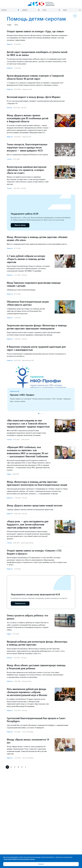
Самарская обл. (27, 89)
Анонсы (9, 108)
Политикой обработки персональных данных (19, 859)
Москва (24, 108)
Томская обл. (25, 440)
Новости (10, 44)
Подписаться (20, 603)
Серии (9, 474)
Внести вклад (20, 225)
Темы (9, 25)
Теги (16, 25)
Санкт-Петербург (28, 732)
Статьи (9, 159)
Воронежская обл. (28, 360)
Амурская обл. (27, 137)
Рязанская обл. (27, 681)
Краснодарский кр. (27, 543)
